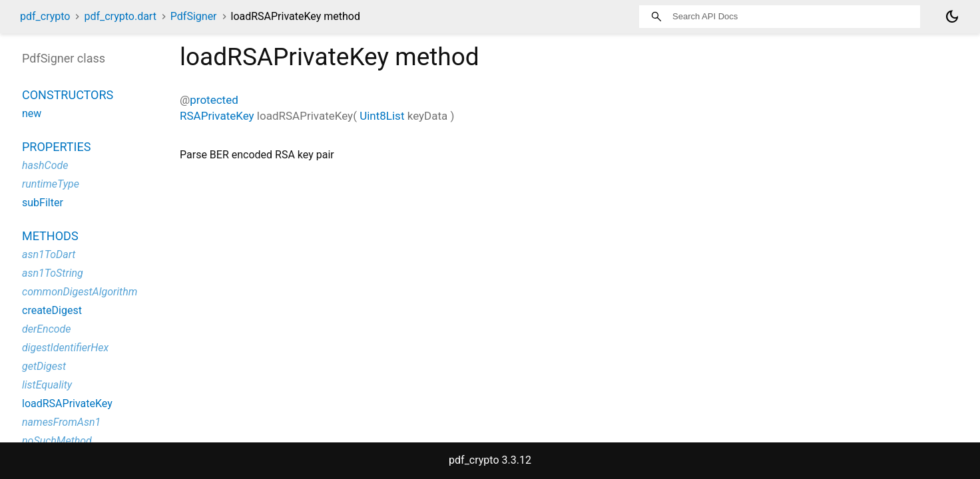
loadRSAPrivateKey (67, 403)
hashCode (45, 165)
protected (214, 100)
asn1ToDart (49, 254)
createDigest (52, 310)
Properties (56, 147)
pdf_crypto (45, 16)
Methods (50, 236)
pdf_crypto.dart (120, 16)
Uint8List (382, 116)
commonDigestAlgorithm (80, 292)
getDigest (44, 366)
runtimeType (51, 184)
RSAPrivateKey (217, 116)
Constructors (68, 95)
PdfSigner (194, 16)
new (32, 113)
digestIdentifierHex (65, 348)
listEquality (47, 385)
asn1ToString (53, 273)
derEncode (47, 329)
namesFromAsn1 (61, 422)
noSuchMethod (57, 441)
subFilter (43, 203)
